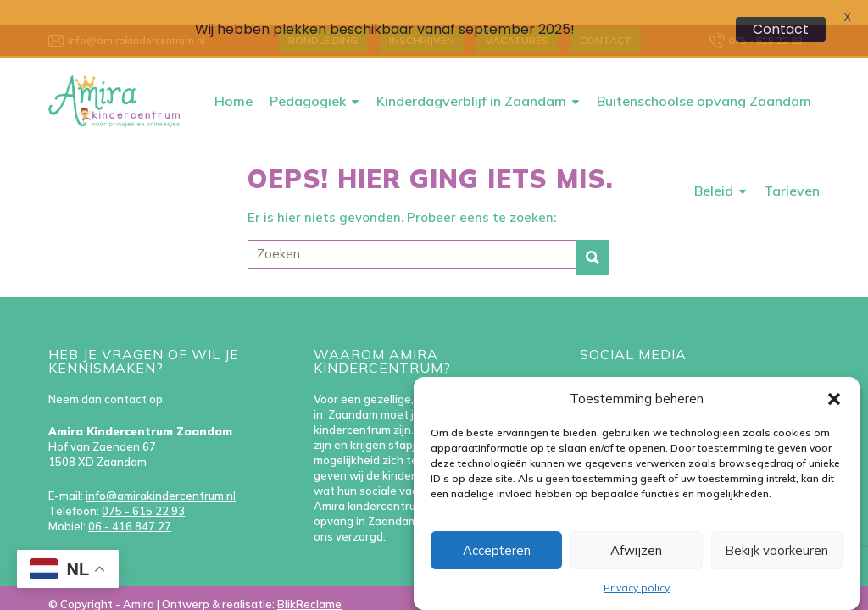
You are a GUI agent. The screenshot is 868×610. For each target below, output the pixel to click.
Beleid (714, 168)
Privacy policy (637, 588)
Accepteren (497, 550)
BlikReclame (309, 581)
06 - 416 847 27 (130, 503)
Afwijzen (636, 550)
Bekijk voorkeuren (776, 550)
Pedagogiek (308, 78)
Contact (781, 29)
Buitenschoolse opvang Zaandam (704, 78)
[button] (834, 399)
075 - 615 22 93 (143, 488)
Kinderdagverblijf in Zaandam (471, 78)
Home (234, 78)
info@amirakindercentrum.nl (161, 473)
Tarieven (792, 168)
